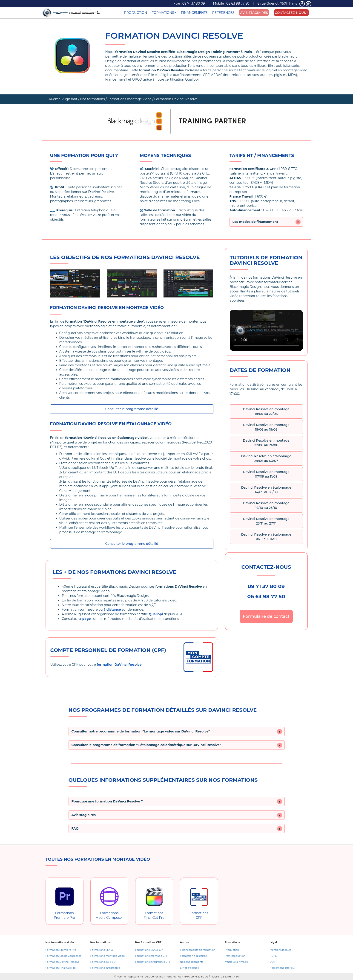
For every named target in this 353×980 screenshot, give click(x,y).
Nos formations (92, 99)
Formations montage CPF (152, 956)
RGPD (274, 956)
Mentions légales (280, 950)
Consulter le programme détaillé (132, 409)
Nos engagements (192, 962)
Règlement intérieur (283, 968)
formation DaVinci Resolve (119, 665)
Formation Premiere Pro (61, 950)
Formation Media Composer (63, 956)
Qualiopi (156, 614)
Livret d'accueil (189, 968)
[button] (177, 731)
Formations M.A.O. (102, 950)
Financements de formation (198, 950)
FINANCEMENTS (194, 13)
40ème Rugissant (63, 99)
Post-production (235, 956)
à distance (112, 610)
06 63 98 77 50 (238, 3)
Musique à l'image (236, 962)
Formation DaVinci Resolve (63, 962)
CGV (273, 962)
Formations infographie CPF (153, 962)
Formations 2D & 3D (103, 962)
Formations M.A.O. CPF (150, 950)
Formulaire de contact (266, 616)
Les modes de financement (267, 222)
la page (85, 619)
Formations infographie (105, 968)
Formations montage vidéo (130, 99)
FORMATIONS (164, 13)
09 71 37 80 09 (194, 3)
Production (232, 950)
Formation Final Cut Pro (61, 968)
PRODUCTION (136, 13)
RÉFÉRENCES (223, 13)
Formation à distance (194, 956)
